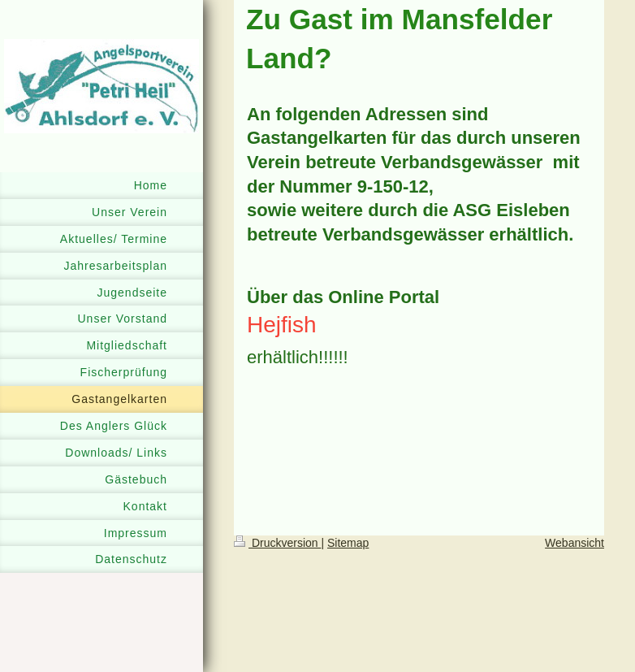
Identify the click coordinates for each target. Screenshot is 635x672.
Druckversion (277, 543)
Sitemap (348, 543)
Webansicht (575, 543)
